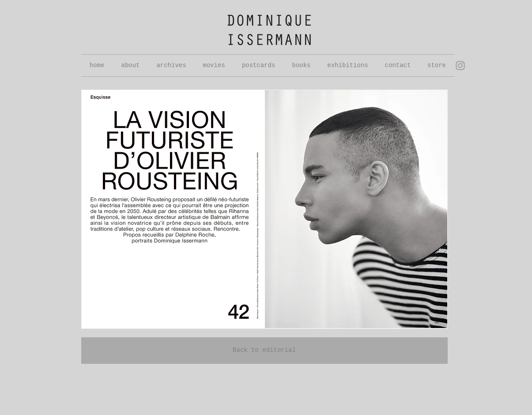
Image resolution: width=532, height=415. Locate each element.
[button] (172, 66)
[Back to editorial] (264, 351)
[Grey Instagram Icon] (460, 66)
